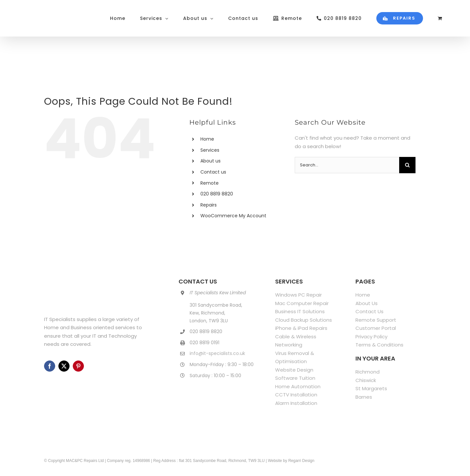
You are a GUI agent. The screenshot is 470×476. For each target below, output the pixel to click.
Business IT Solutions (300, 311)
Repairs (209, 205)
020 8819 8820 (217, 194)
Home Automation (298, 386)
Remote (210, 183)
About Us (367, 303)
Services (210, 150)
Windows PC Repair (298, 295)
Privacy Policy (371, 337)
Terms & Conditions (379, 345)
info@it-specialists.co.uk (217, 353)
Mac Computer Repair (302, 303)
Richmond (368, 372)
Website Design (294, 370)
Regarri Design (301, 461)
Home (207, 139)
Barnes (364, 397)
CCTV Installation (296, 395)
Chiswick (366, 380)
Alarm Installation (296, 403)
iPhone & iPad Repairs (301, 328)
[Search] (407, 165)
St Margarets (371, 388)
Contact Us (369, 311)
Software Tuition (295, 378)
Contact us (213, 172)
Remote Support (376, 320)
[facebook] (50, 366)
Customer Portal (376, 328)
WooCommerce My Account (233, 216)
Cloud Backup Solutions (304, 320)
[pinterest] (78, 366)
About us (211, 161)
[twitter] (64, 366)
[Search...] (347, 165)
